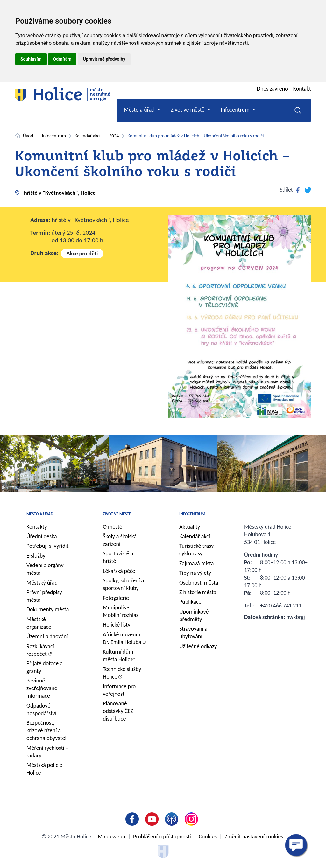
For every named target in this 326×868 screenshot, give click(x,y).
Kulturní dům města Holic (118, 655)
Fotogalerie (116, 598)
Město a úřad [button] (140, 110)
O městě (113, 527)
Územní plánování (47, 636)
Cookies (208, 837)
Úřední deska (42, 536)
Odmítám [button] (62, 59)
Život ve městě (117, 514)
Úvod (28, 136)
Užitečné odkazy (198, 646)
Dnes (273, 89)
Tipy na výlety (195, 573)
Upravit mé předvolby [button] (104, 59)
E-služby (36, 556)
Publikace (190, 602)
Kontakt (302, 89)
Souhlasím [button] (31, 59)
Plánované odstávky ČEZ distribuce (118, 711)
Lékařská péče (119, 571)
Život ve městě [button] (188, 110)
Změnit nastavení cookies (254, 837)
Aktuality (190, 527)
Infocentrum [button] (236, 110)
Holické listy (117, 625)
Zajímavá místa (196, 563)
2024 (114, 136)
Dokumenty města (48, 609)
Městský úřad (42, 583)
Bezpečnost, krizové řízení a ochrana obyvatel (46, 730)
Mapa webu (112, 837)
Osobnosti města (199, 583)
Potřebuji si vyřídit (48, 546)
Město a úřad (40, 514)
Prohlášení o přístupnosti (162, 837)
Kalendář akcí (87, 136)
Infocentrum (54, 136)
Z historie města (198, 592)
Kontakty (37, 527)
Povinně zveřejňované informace (42, 688)
